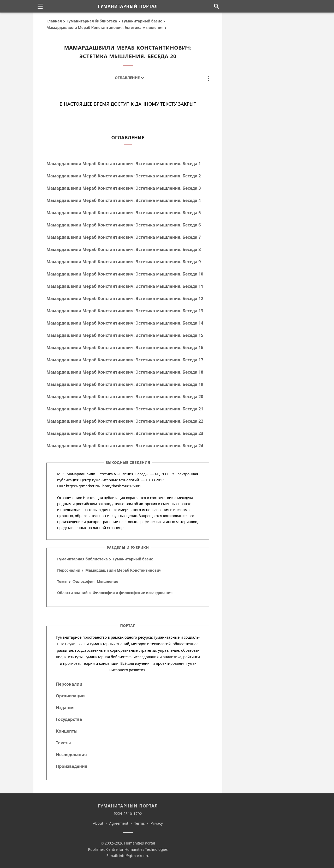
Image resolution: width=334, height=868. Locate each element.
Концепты (67, 731)
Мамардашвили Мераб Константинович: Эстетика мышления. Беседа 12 (125, 298)
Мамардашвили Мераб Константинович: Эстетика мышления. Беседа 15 (125, 335)
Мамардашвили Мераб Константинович (123, 570)
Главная (54, 21)
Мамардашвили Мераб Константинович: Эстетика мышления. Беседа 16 (125, 348)
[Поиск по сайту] (216, 6)
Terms (139, 823)
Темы (62, 581)
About (98, 823)
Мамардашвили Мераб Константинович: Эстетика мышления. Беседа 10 (125, 274)
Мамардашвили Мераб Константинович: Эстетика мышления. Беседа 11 (125, 286)
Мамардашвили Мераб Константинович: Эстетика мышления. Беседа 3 (124, 188)
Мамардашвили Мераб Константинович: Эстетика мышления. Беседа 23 (125, 433)
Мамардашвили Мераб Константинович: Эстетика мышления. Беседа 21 (125, 409)
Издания (65, 708)
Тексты (63, 743)
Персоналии (69, 570)
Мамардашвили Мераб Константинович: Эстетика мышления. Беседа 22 (125, 421)
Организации (70, 696)
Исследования (71, 755)
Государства (69, 719)
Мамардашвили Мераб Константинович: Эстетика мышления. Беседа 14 (125, 323)
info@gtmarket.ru (134, 856)
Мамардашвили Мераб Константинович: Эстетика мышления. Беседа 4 (124, 200)
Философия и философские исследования (133, 593)
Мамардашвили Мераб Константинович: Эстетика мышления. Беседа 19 (125, 384)
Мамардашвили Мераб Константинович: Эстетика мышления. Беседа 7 (124, 237)
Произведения (72, 766)
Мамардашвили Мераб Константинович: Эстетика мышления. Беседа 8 (124, 249)
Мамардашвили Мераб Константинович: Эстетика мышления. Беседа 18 (125, 372)
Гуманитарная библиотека (92, 21)
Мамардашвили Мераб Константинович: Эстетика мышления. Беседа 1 (124, 164)
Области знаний (72, 593)
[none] (40, 6)
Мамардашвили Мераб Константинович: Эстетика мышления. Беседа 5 (124, 213)
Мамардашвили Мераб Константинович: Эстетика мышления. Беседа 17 (125, 360)
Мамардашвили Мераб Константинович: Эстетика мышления (105, 28)
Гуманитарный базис (142, 21)
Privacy (157, 823)
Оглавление (127, 78)
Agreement (119, 823)
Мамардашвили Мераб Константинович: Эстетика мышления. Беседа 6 (124, 225)
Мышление (108, 581)
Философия (84, 581)
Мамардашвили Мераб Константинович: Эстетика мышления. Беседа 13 (125, 311)
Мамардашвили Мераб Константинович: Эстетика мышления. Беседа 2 (124, 176)
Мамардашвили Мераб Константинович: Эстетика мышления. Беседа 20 (125, 397)
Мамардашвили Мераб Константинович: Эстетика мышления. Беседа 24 (125, 446)
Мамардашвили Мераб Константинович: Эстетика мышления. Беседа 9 (124, 262)
